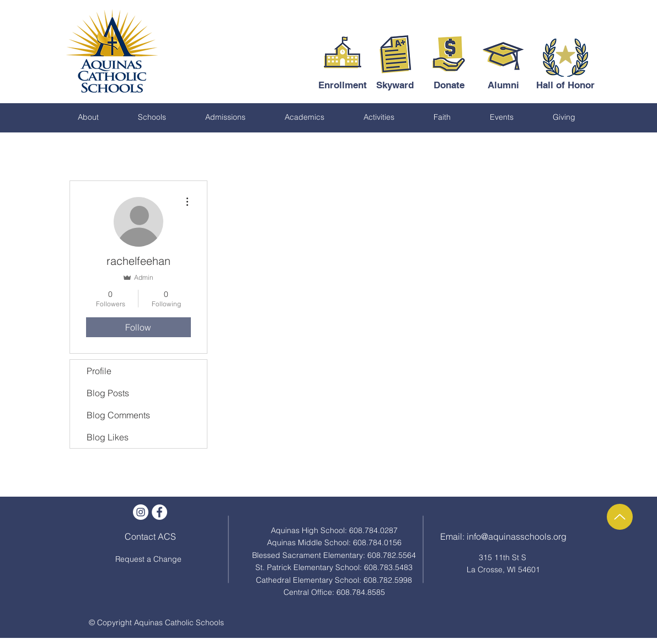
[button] (89, 117)
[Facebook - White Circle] (159, 512)
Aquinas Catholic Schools (179, 622)
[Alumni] (503, 86)
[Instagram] (141, 512)
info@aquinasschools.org (517, 536)
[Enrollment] (343, 86)
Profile (99, 371)
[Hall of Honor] (565, 86)
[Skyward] (395, 86)
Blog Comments (118, 415)
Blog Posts (108, 393)
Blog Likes (108, 437)
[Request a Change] (148, 560)
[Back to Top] (620, 517)
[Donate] (449, 86)
